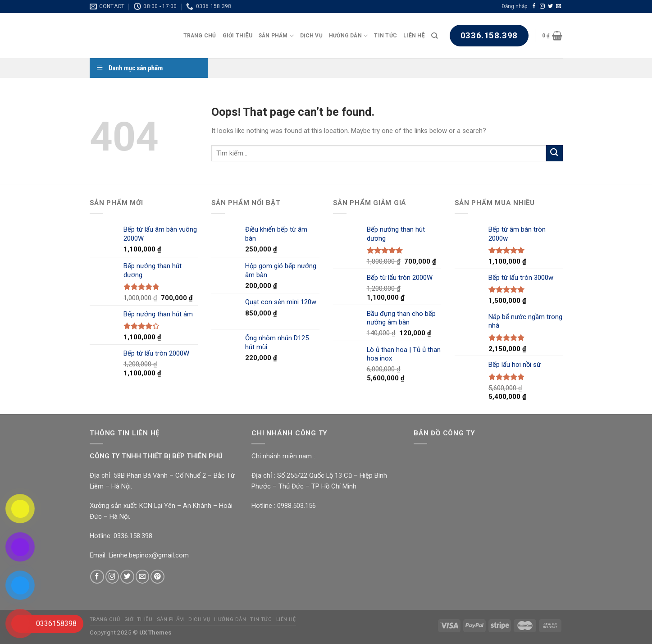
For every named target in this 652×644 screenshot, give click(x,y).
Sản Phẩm (276, 36)
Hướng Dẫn (349, 36)
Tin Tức (385, 36)
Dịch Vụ (311, 36)
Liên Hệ (414, 36)
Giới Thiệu (237, 36)
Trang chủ (200, 36)
